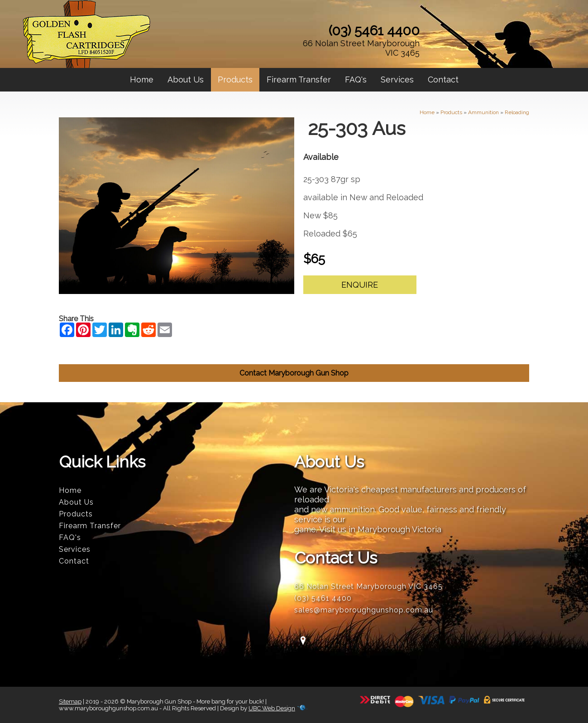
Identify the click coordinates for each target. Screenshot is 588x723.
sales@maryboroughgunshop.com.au (364, 610)
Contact (443, 80)
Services (397, 80)
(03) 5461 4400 (374, 31)
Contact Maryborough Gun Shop (294, 373)
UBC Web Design (272, 708)
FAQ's (356, 80)
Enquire (360, 285)
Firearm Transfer (299, 80)
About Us (186, 80)
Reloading (517, 112)
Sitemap (70, 701)
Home (142, 80)
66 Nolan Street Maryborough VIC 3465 (361, 48)
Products (235, 80)
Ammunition (483, 112)
